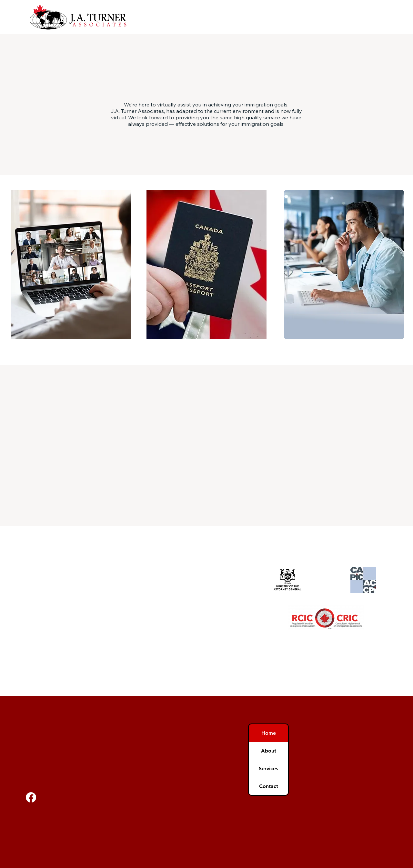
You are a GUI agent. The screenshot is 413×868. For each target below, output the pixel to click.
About (269, 751)
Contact (269, 786)
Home (269, 733)
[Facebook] (31, 797)
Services (268, 768)
